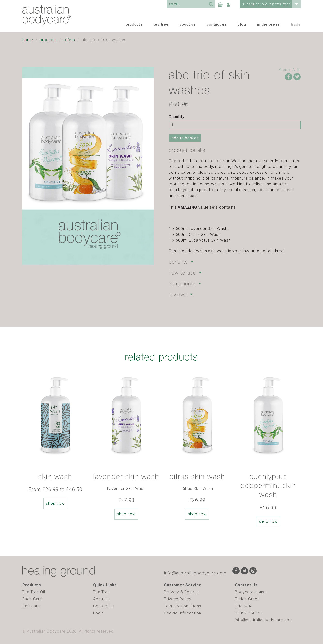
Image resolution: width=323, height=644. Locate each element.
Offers (69, 40)
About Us (188, 24)
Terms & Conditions (183, 606)
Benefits (178, 262)
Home (28, 40)
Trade (296, 24)
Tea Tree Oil (34, 592)
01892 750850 (249, 613)
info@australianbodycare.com (195, 573)
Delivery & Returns (181, 592)
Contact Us (217, 24)
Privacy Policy (178, 599)
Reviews (178, 295)
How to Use (182, 273)
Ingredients (182, 284)
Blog (242, 24)
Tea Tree (161, 24)
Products (134, 24)
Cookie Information (183, 613)
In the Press (268, 24)
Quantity (177, 117)
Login (98, 613)
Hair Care (31, 606)
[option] (55, 441)
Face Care (32, 599)
